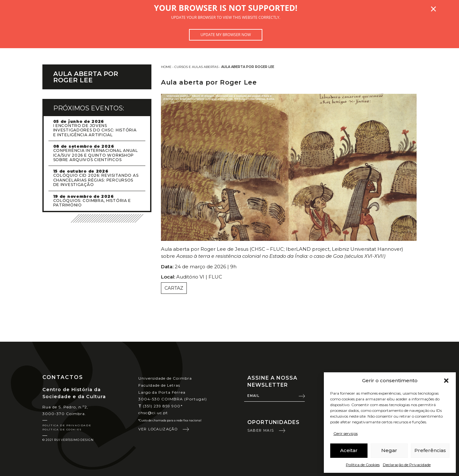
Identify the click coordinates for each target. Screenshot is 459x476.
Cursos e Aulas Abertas (196, 67)
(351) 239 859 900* (160, 406)
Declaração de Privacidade (407, 465)
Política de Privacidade (67, 425)
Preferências (430, 450)
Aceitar (349, 450)
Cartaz (174, 288)
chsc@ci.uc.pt (153, 413)
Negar (389, 450)
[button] (446, 381)
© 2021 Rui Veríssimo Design (68, 440)
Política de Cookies (363, 465)
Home (166, 67)
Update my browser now (226, 35)
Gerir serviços (346, 433)
